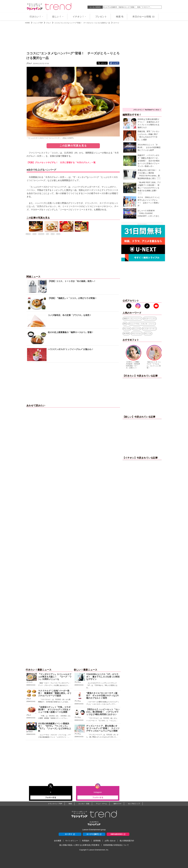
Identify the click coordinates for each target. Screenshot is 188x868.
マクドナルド (137, 334)
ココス (34, 234)
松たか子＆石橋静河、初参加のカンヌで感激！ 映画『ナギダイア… (127, 7)
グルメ (48, 23)
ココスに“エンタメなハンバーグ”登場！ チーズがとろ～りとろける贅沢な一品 (82, 23)
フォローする (51, 797)
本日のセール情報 (143, 17)
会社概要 (58, 841)
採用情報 (97, 841)
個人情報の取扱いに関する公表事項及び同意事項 (79, 845)
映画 (70, 804)
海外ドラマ (117, 804)
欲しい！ (58, 17)
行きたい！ (36, 17)
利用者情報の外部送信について (116, 845)
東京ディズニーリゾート (133, 319)
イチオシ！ (79, 17)
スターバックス (150, 319)
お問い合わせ (110, 841)
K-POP (127, 334)
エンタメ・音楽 (84, 804)
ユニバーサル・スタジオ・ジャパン (142, 324)
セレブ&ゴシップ (134, 804)
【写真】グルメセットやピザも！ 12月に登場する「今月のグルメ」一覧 (61, 162)
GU (125, 324)
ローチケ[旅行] (94, 834)
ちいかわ (127, 329)
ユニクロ (137, 329)
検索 (120, 17)
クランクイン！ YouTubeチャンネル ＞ (147, 110)
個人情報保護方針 (127, 841)
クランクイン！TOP (55, 804)
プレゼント (101, 17)
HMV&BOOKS (118, 834)
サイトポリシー (72, 841)
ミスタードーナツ (150, 329)
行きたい (28, 234)
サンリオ (148, 334)
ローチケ (70, 834)
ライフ (58, 234)
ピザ (47, 234)
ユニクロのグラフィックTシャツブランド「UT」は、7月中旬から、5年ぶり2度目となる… (102, 685)
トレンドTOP (38, 23)
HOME (27, 23)
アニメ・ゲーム (101, 804)
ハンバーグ (41, 234)
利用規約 (86, 841)
